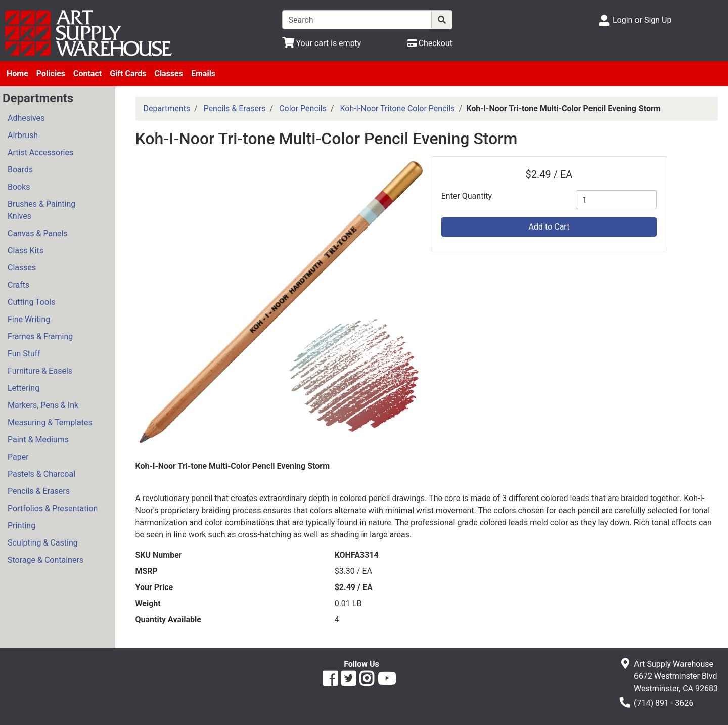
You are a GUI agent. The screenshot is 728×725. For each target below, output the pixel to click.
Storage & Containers (45, 560)
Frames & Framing (40, 336)
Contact (87, 74)
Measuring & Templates (50, 422)
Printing (21, 526)
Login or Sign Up (642, 20)
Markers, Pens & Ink (43, 405)
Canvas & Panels (38, 233)
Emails (203, 74)
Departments (167, 108)
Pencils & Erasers (39, 491)
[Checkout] (430, 43)
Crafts (18, 285)
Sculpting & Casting (43, 543)
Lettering (24, 388)
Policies (51, 74)
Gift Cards (128, 74)
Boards (20, 170)
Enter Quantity (467, 196)
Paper (18, 457)
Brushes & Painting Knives (41, 210)
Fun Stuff (24, 354)
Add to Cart (549, 227)
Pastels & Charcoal (41, 474)
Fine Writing (29, 319)
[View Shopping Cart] (322, 43)
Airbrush (23, 135)
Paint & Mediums (38, 440)
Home (17, 74)
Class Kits (26, 251)
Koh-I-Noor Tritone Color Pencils (397, 108)
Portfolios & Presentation (53, 508)
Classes (169, 74)
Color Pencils (303, 108)
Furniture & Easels (40, 371)
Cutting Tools (31, 302)
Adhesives (26, 118)
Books (19, 187)
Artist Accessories (40, 152)
